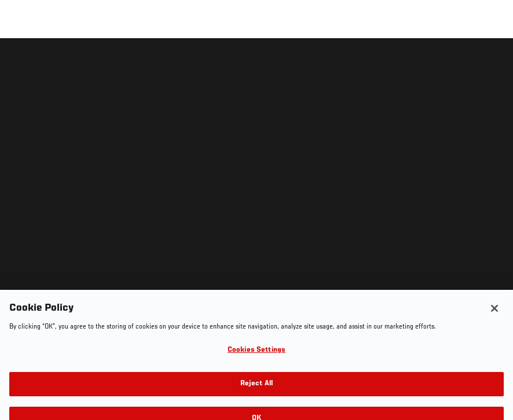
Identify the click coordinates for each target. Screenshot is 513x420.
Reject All (256, 400)
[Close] (494, 325)
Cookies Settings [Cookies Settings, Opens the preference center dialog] (256, 366)
